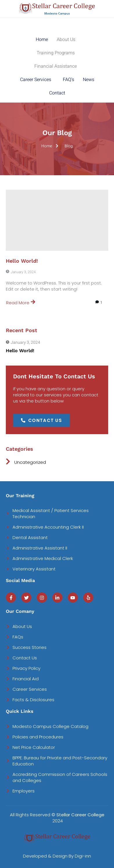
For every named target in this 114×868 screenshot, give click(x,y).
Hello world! (22, 261)
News (89, 80)
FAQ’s (68, 80)
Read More (21, 303)
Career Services (36, 80)
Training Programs (56, 53)
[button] (67, 40)
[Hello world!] (57, 220)
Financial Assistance (56, 66)
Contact (57, 93)
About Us (66, 40)
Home (42, 40)
